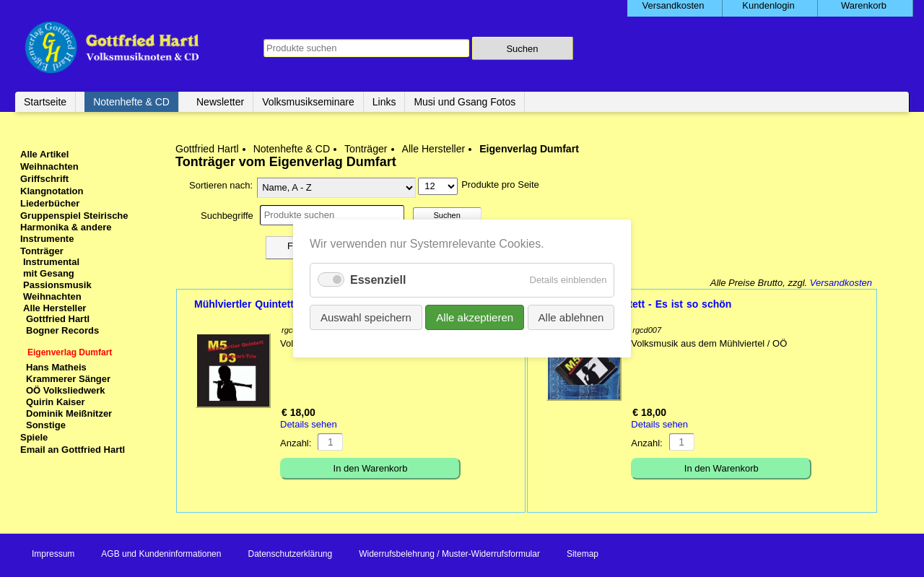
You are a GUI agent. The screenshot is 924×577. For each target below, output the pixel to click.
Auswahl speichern (366, 317)
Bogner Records (62, 330)
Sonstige (46, 425)
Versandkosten (841, 283)
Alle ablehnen (571, 317)
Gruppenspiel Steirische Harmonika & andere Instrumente (74, 227)
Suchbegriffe (227, 216)
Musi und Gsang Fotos (465, 102)
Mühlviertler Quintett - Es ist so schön (638, 304)
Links (384, 102)
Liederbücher (50, 203)
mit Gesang (49, 273)
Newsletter (220, 102)
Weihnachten (49, 166)
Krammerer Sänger (68, 379)
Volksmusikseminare (308, 102)
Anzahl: (296, 443)
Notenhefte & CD (131, 102)
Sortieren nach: (221, 185)
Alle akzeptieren (475, 317)
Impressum (53, 554)
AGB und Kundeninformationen (161, 554)
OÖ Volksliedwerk (66, 390)
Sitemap (583, 554)
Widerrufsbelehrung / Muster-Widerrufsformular (449, 554)
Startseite (45, 102)
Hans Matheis (56, 367)
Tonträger (366, 149)
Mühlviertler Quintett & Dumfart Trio (282, 304)
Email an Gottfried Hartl (73, 450)
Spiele (34, 437)
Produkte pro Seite (500, 185)
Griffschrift (44, 179)
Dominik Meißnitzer (69, 413)
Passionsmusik (57, 285)
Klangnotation (52, 191)
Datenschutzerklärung (290, 554)
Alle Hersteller (434, 149)
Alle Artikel (44, 154)
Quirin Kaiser (56, 402)
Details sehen (309, 424)
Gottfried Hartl (207, 149)
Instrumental (51, 262)
